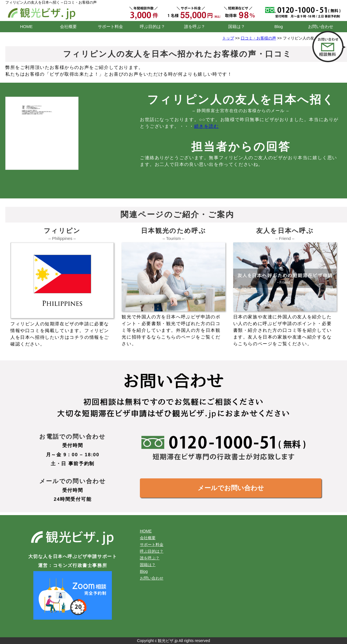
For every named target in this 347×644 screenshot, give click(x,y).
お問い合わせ (321, 26)
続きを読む (207, 126)
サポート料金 (110, 26)
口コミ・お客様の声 (258, 38)
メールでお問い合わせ (231, 488)
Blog (279, 26)
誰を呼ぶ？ (195, 26)
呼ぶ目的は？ (152, 26)
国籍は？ (237, 26)
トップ (228, 38)
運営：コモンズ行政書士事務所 (73, 565)
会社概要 (68, 26)
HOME (26, 26)
